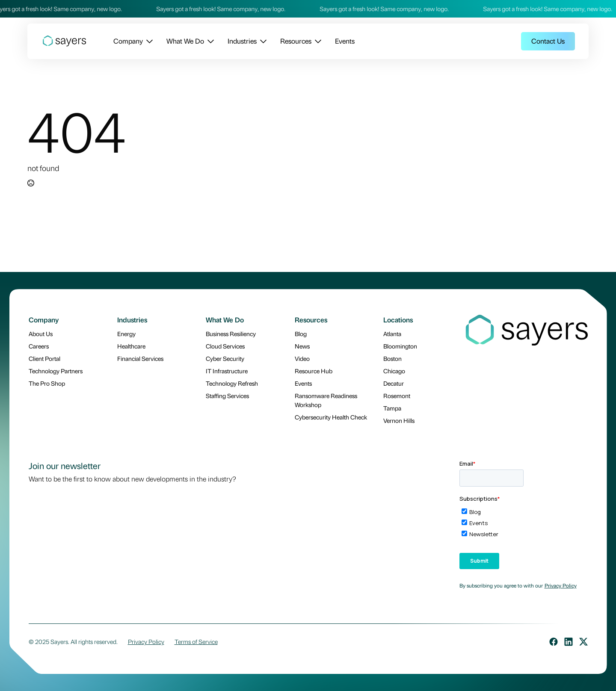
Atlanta (392, 334)
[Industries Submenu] (262, 41)
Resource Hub (314, 371)
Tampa (392, 408)
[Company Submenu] (148, 41)
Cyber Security (225, 358)
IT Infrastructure (227, 371)
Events (345, 41)
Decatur (394, 383)
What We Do (185, 41)
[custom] (554, 642)
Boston (392, 358)
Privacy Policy (561, 585)
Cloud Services (225, 346)
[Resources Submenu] (316, 41)
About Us (41, 334)
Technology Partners (56, 371)
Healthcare (131, 346)
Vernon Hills (399, 420)
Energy (126, 334)
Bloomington (400, 346)
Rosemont (397, 396)
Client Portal (44, 358)
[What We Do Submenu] (209, 41)
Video (302, 358)
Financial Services (140, 358)
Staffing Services (227, 396)
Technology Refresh (232, 383)
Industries (242, 41)
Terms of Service (196, 641)
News (302, 346)
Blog (301, 334)
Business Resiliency (231, 334)
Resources (296, 41)
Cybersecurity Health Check (331, 417)
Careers (39, 346)
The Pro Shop (47, 383)
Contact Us (548, 41)
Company (128, 41)
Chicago (394, 371)
